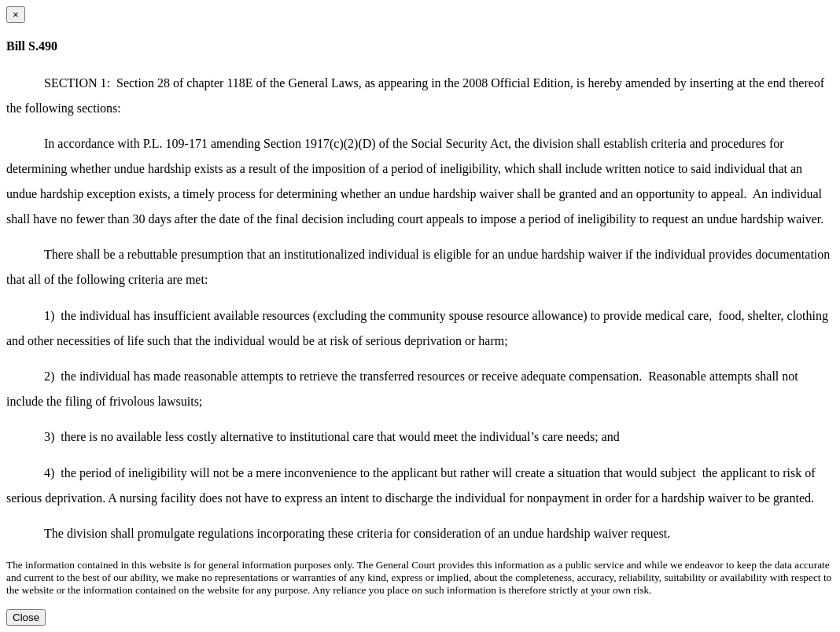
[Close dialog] (16, 15)
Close (26, 617)
